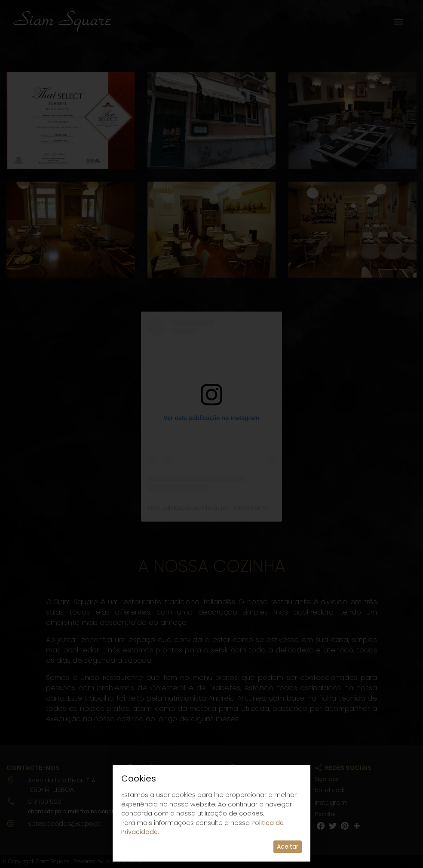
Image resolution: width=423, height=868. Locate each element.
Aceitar (288, 846)
